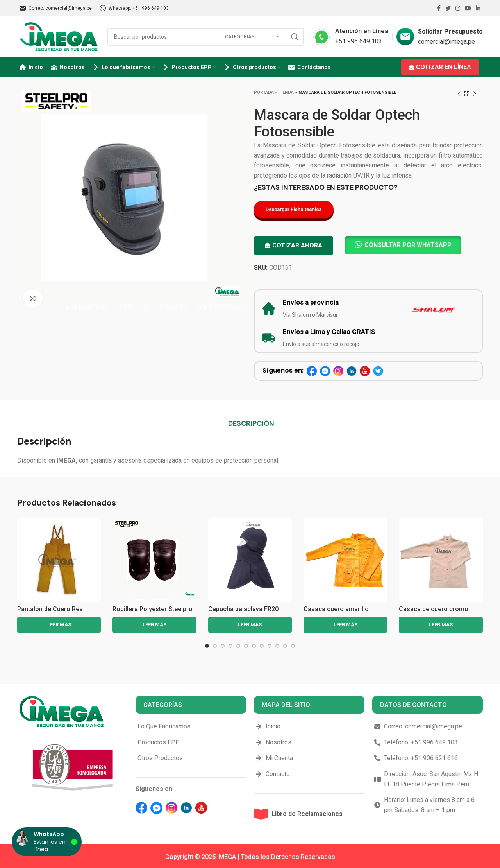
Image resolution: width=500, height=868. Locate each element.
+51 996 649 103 (359, 41)
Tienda (286, 92)
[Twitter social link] (448, 8)
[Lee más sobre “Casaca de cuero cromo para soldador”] (441, 625)
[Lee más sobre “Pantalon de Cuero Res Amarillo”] (59, 625)
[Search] (206, 37)
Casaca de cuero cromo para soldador (434, 612)
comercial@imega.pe (446, 42)
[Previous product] (459, 94)
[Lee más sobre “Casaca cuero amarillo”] (345, 625)
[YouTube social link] (468, 8)
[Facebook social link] (439, 8)
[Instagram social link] (458, 8)
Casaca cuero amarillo (336, 609)
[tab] (251, 423)
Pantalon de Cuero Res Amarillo (50, 612)
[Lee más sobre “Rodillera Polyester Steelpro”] (154, 625)
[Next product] (475, 94)
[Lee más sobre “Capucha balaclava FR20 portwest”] (250, 625)
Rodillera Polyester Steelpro (153, 609)
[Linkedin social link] (478, 8)
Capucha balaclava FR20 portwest (243, 612)
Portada (264, 92)
